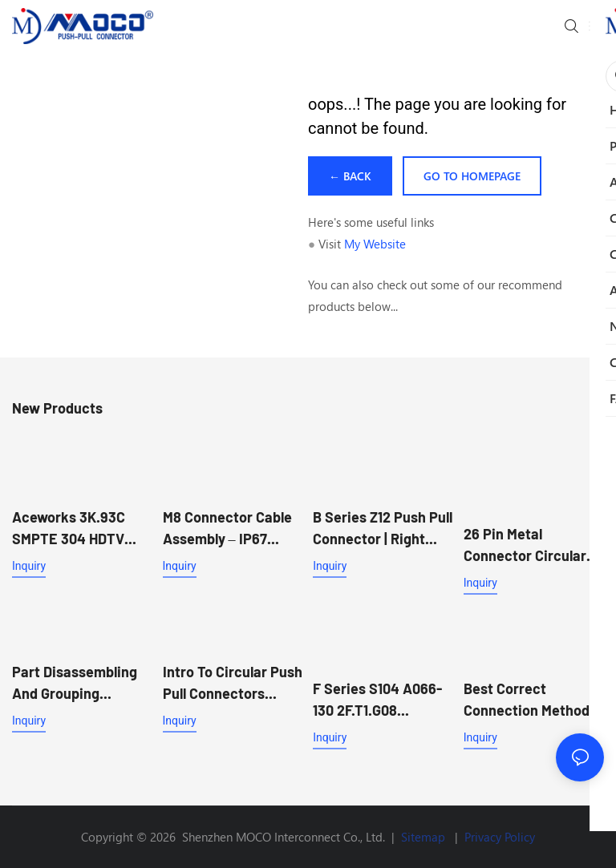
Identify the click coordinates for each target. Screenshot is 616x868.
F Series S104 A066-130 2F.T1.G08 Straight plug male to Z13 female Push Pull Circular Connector (381, 700)
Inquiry (29, 566)
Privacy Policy (500, 837)
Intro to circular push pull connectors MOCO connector (233, 684)
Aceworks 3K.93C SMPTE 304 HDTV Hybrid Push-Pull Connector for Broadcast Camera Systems (73, 529)
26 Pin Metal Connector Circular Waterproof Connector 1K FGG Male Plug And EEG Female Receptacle (525, 546)
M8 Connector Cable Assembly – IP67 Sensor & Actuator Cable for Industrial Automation (227, 529)
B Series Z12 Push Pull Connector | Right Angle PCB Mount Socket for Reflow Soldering (383, 529)
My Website (375, 244)
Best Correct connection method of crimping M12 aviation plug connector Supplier (527, 700)
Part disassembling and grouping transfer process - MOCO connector (75, 684)
